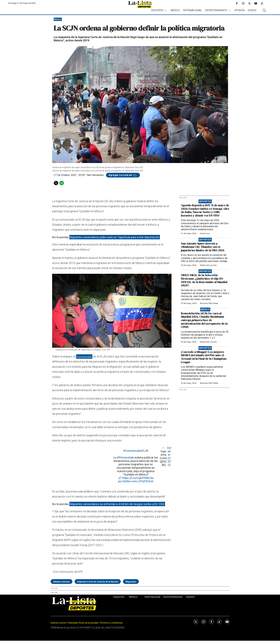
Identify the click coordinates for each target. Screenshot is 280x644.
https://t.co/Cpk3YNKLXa (138, 478)
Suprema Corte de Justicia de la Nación (98, 582)
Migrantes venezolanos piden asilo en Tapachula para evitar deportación (115, 237)
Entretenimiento (216, 10)
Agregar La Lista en (123, 175)
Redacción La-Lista (208, 265)
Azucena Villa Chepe (209, 303)
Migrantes (131, 582)
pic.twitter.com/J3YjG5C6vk (136, 481)
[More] (166, 10)
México (175, 10)
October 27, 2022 (169, 456)
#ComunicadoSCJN (136, 451)
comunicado (84, 356)
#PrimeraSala (125, 457)
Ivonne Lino (205, 233)
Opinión (239, 10)
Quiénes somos (58, 623)
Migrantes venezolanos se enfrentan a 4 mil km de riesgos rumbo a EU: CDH (117, 504)
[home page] (140, 4)
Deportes (157, 10)
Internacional (192, 10)
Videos (252, 10)
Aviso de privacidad (89, 623)
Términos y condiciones (111, 623)
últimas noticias (61, 582)
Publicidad (73, 623)
